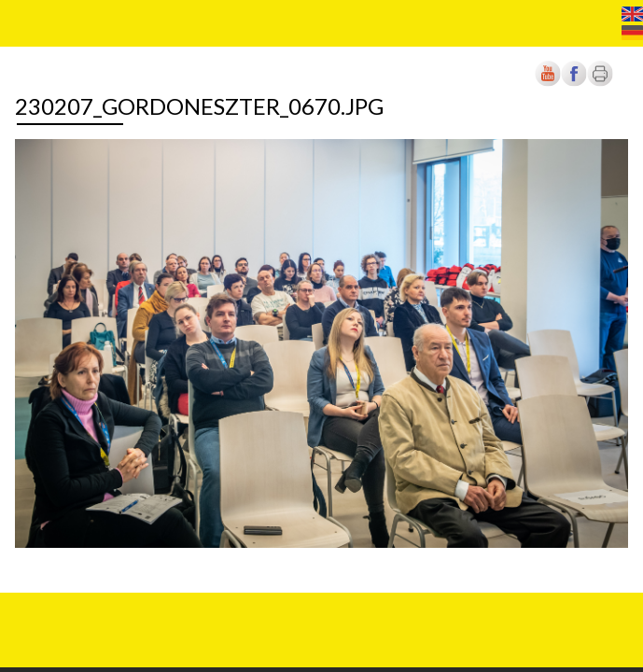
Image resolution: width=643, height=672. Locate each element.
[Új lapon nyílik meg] (574, 83)
